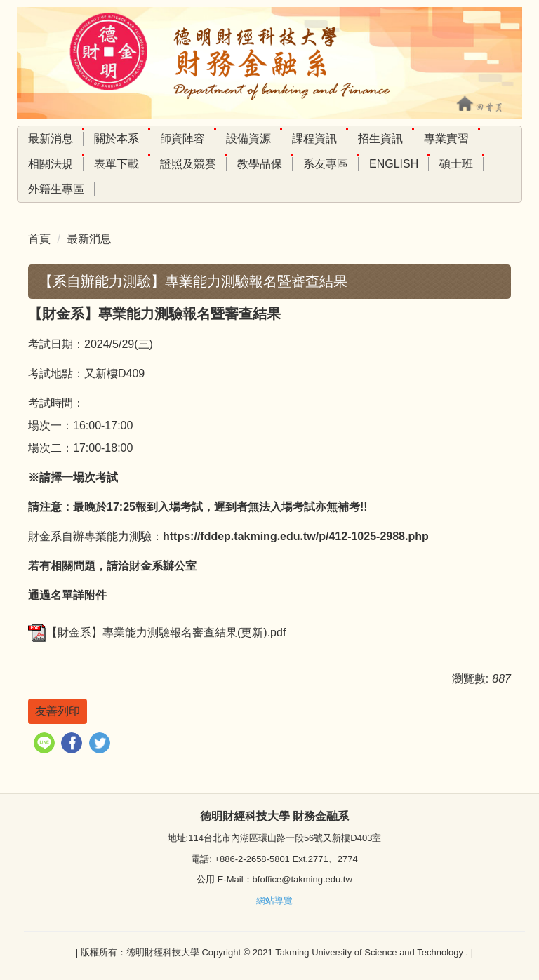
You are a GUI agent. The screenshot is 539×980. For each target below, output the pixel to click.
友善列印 (58, 711)
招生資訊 (380, 139)
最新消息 (51, 139)
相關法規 (51, 164)
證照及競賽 (188, 164)
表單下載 (117, 164)
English (394, 164)
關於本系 (117, 139)
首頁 (39, 239)
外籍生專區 (56, 189)
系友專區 (326, 164)
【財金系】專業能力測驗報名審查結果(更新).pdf (157, 632)
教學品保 (260, 164)
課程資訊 (314, 139)
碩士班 (456, 164)
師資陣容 (182, 139)
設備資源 (248, 139)
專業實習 (446, 139)
